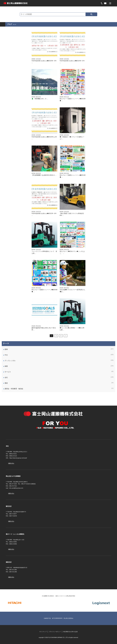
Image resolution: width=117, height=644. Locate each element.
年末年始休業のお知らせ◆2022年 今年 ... (45, 214)
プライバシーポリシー (55, 632)
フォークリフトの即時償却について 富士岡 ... (45, 252)
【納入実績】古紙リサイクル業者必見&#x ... (73, 214)
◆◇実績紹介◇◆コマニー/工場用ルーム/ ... (73, 137)
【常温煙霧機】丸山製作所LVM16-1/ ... (45, 174)
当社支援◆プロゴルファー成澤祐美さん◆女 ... (73, 290)
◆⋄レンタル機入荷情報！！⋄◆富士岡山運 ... (73, 328)
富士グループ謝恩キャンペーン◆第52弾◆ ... (73, 99)
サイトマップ (43, 632)
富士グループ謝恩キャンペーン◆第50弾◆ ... (45, 290)
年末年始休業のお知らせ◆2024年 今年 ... (73, 61)
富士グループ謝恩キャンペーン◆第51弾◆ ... (73, 175)
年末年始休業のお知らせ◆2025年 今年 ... (45, 61)
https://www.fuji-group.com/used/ (18, 458)
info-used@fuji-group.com (16, 488)
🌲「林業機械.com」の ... (45, 98)
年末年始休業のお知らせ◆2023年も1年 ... (45, 137)
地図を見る (11, 463)
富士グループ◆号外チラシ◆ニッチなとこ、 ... (73, 252)
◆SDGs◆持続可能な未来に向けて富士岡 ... (45, 328)
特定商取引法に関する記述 (70, 632)
